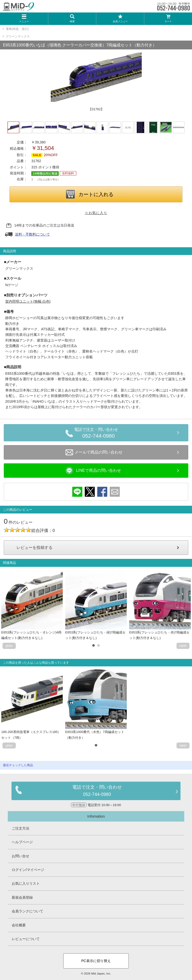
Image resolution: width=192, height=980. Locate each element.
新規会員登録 (22, 897)
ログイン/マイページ (28, 870)
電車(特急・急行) (17, 29)
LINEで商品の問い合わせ (93, 471)
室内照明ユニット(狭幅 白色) (28, 301)
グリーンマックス (18, 36)
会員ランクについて (27, 911)
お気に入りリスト (26, 883)
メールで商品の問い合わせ (94, 452)
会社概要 (19, 925)
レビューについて (26, 939)
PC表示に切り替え (96, 961)
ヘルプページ (22, 842)
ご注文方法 (20, 828)
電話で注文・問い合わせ (98, 434)
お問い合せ (20, 856)
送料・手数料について (32, 234)
